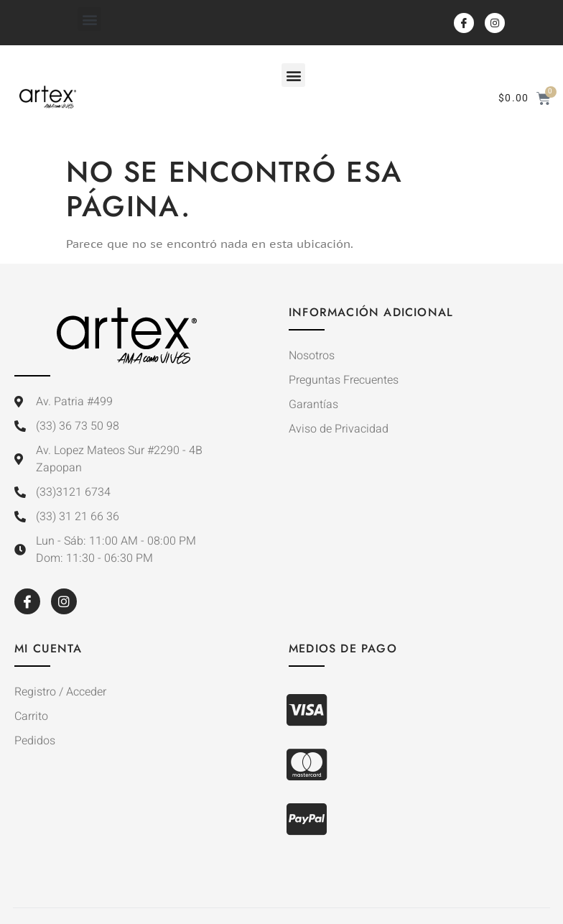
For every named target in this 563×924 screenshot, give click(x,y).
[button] (89, 19)
